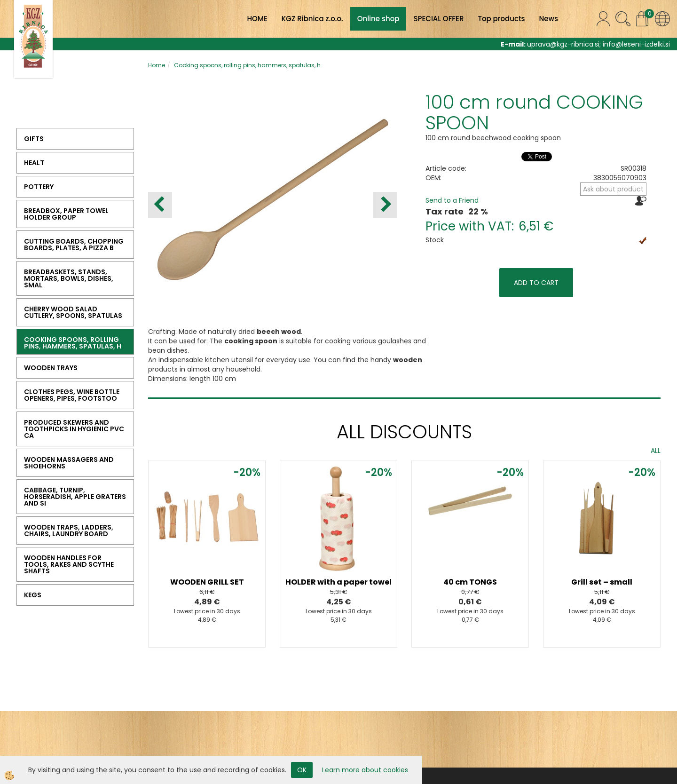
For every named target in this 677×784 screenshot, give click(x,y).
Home (157, 65)
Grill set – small (602, 582)
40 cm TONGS (470, 582)
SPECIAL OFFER (438, 19)
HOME (257, 19)
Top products (501, 19)
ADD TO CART (536, 283)
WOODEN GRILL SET (207, 582)
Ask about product (613, 189)
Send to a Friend (452, 200)
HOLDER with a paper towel (338, 582)
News (549, 19)
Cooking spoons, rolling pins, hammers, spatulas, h (247, 65)
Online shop (378, 19)
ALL (656, 451)
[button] (385, 205)
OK (302, 770)
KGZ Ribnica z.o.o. (312, 19)
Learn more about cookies (365, 770)
